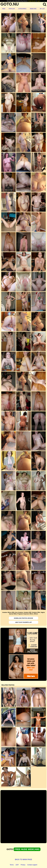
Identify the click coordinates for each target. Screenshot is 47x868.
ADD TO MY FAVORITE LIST (23, 622)
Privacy (23, 865)
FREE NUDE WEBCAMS (27, 849)
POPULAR (12, 9)
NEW (4, 9)
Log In (39, 1)
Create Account (32, 1)
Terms (12, 865)
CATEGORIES (22, 9)
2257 (17, 865)
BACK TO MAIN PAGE (24, 859)
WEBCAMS (33, 9)
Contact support (32, 865)
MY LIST (42, 9)
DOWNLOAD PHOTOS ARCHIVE (24, 618)
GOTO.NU (10, 4)
